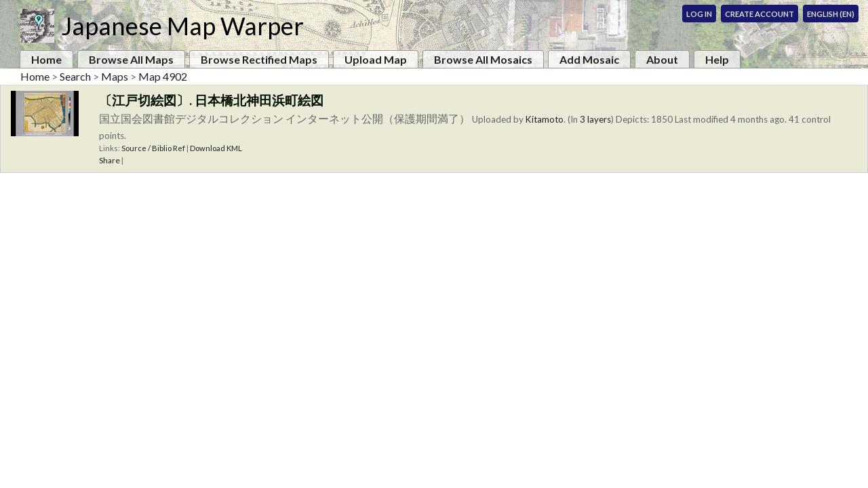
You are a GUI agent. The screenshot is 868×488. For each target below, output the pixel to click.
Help (717, 59)
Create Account (759, 14)
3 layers (595, 119)
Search (75, 76)
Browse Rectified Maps (259, 59)
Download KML (216, 148)
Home (46, 59)
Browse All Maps (131, 59)
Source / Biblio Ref (153, 148)
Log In (699, 14)
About (662, 59)
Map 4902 (163, 76)
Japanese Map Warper (182, 26)
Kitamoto (545, 119)
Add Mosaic (589, 59)
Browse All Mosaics (483, 59)
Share (110, 160)
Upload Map (376, 59)
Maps (115, 76)
